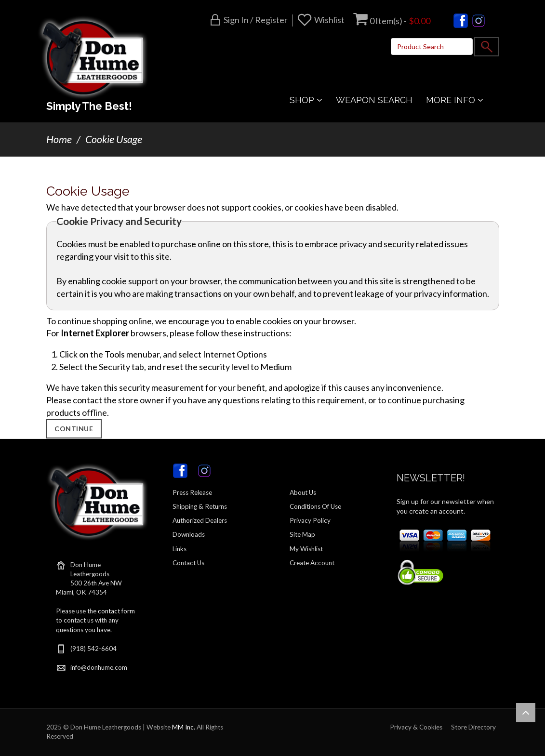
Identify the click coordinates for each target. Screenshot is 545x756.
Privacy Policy (310, 520)
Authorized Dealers (200, 520)
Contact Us (188, 563)
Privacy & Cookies (416, 727)
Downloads (189, 534)
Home (59, 139)
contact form (116, 611)
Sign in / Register (256, 20)
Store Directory (473, 727)
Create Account (312, 563)
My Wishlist (306, 549)
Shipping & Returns (200, 506)
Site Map (302, 534)
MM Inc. (184, 727)
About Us (303, 492)
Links (179, 549)
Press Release (192, 492)
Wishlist (329, 20)
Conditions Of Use (315, 506)
